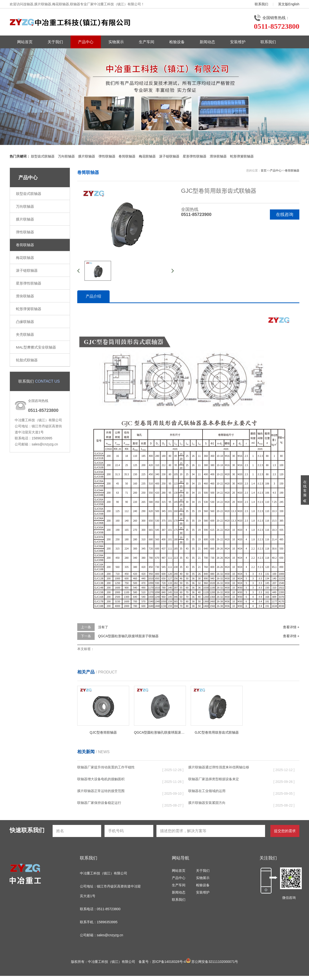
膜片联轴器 (87, 156)
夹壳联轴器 (25, 334)
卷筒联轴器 (127, 156)
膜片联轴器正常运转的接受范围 (101, 791)
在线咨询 (285, 215)
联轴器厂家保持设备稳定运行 (99, 803)
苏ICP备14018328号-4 (169, 962)
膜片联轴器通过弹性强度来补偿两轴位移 (219, 767)
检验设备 (177, 42)
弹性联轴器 (107, 156)
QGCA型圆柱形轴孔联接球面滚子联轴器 (128, 636)
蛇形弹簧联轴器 (242, 156)
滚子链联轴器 (169, 156)
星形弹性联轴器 (195, 156)
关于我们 (55, 42)
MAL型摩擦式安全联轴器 (36, 347)
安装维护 (238, 42)
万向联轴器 (66, 156)
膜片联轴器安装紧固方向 (207, 803)
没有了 (103, 627)
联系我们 (261, 4)
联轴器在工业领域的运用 (207, 791)
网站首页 (25, 42)
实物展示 (116, 42)
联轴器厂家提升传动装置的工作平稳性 (106, 767)
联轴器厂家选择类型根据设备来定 (214, 779)
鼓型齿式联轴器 (43, 156)
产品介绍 (93, 296)
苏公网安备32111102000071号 (212, 962)
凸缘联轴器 (25, 322)
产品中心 (86, 42)
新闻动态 (207, 42)
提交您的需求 (285, 831)
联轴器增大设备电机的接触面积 (101, 779)
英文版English (289, 4)
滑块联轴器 (218, 156)
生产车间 (147, 42)
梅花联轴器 (147, 156)
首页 (264, 171)
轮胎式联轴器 (27, 360)
